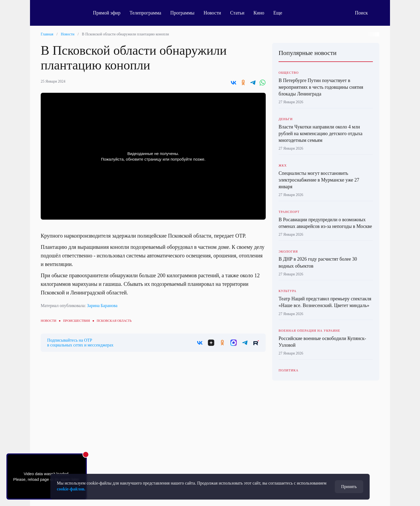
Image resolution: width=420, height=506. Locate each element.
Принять (349, 487)
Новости (212, 13)
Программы (182, 13)
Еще (281, 13)
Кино (259, 13)
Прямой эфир (107, 13)
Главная (47, 34)
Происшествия (76, 321)
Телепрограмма (145, 13)
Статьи (237, 13)
